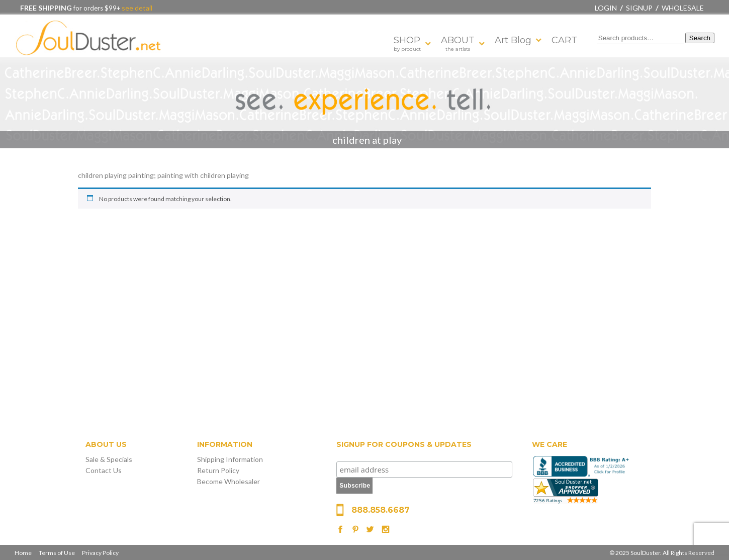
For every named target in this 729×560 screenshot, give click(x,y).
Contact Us (104, 470)
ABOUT (458, 43)
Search (700, 38)
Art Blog (513, 40)
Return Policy (218, 470)
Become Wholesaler (229, 481)
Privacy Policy (100, 553)
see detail (136, 8)
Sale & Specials (109, 459)
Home (23, 553)
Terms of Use (57, 553)
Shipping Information (230, 459)
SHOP (407, 43)
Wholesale (683, 8)
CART (564, 40)
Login (606, 8)
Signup (639, 8)
